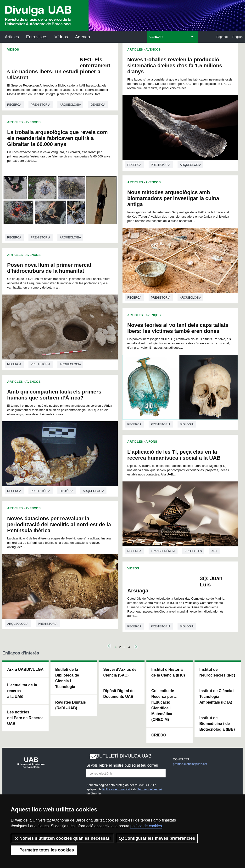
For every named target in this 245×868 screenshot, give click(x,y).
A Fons (151, 442)
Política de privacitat (116, 789)
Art (214, 551)
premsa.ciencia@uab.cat (190, 764)
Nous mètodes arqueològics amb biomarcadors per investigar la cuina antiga (173, 198)
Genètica (98, 105)
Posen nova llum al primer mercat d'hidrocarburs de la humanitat (49, 268)
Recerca (14, 105)
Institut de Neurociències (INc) (217, 672)
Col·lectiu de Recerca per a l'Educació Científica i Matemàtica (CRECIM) (164, 705)
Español (222, 37)
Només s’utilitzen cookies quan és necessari (62, 838)
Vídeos (61, 37)
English (237, 37)
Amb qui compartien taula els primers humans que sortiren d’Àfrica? (54, 395)
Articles (12, 37)
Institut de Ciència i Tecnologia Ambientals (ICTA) (217, 697)
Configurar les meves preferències (157, 838)
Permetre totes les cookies (44, 850)
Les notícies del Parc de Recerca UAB (25, 718)
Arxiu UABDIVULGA (25, 669)
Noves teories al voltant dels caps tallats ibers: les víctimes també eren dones (178, 328)
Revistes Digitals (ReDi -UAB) (71, 705)
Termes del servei (150, 789)
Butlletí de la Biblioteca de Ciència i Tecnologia (67, 678)
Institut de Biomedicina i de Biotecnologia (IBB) (217, 724)
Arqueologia (70, 105)
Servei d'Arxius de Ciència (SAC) (120, 672)
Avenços (33, 122)
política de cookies (146, 826)
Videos (13, 49)
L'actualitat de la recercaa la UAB (22, 691)
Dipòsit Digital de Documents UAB (119, 694)
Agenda (83, 37)
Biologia (187, 424)
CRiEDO (159, 735)
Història (67, 491)
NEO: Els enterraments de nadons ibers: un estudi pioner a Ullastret (59, 69)
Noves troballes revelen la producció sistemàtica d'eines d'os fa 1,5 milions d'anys (175, 66)
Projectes (193, 551)
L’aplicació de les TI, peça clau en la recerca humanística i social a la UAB (174, 455)
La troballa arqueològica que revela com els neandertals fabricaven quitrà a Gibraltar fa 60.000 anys (57, 138)
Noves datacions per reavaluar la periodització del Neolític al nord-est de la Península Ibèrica (59, 524)
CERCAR (156, 37)
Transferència (163, 551)
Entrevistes (37, 37)
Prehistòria (41, 105)
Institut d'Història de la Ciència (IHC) (168, 672)
